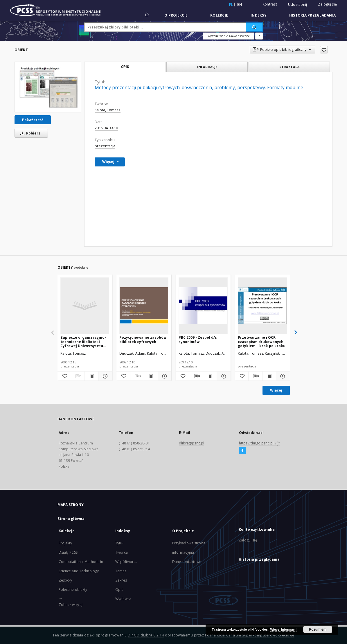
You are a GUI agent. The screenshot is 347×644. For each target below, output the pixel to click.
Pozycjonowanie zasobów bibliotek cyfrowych (143, 339)
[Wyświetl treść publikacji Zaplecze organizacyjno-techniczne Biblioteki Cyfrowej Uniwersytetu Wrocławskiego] (91, 376)
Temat (121, 571)
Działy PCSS (68, 552)
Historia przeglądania (312, 15)
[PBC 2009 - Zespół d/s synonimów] (203, 306)
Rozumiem (318, 629)
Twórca (122, 552)
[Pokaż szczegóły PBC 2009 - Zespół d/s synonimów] (223, 376)
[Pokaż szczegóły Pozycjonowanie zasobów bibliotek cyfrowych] (164, 376)
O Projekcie (176, 15)
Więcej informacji (283, 629)
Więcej (276, 390)
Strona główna (71, 519)
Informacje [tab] (207, 67)
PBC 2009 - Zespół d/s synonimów (198, 339)
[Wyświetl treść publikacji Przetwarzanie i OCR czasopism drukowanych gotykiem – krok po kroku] (269, 376)
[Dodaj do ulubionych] (324, 50)
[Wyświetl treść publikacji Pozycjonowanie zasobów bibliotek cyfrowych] (151, 376)
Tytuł (119, 543)
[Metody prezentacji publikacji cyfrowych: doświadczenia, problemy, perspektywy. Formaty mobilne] (48, 87)
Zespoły (65, 580)
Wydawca (123, 599)
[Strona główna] (146, 15)
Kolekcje (219, 15)
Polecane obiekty (73, 590)
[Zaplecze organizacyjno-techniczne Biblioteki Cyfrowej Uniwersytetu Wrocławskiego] (85, 306)
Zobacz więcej (71, 605)
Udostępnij (298, 5)
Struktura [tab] (289, 67)
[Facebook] (242, 451)
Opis (119, 590)
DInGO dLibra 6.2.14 (146, 635)
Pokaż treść (33, 120)
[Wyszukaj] (254, 27)
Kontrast (270, 4)
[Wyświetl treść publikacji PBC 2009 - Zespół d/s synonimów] (210, 376)
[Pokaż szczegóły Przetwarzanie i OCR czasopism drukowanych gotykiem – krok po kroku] (282, 376)
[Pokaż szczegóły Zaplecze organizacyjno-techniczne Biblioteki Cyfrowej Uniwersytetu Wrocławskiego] (105, 376)
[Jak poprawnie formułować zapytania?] (259, 36)
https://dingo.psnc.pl (260, 443)
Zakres (121, 580)
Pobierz (29, 133)
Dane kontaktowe (187, 562)
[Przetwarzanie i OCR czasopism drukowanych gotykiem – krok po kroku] (262, 306)
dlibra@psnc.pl (192, 443)
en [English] (240, 5)
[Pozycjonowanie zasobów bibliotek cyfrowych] (144, 306)
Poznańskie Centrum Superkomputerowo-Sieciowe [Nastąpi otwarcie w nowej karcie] (250, 635)
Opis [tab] (125, 67)
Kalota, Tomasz (108, 110)
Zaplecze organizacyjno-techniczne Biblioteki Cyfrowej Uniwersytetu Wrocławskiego (83, 341)
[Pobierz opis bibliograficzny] (78, 376)
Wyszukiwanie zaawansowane (229, 36)
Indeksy (259, 15)
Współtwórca (126, 562)
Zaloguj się (327, 4)
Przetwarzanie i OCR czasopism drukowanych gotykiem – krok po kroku (262, 341)
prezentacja (105, 146)
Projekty (65, 543)
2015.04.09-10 (106, 128)
